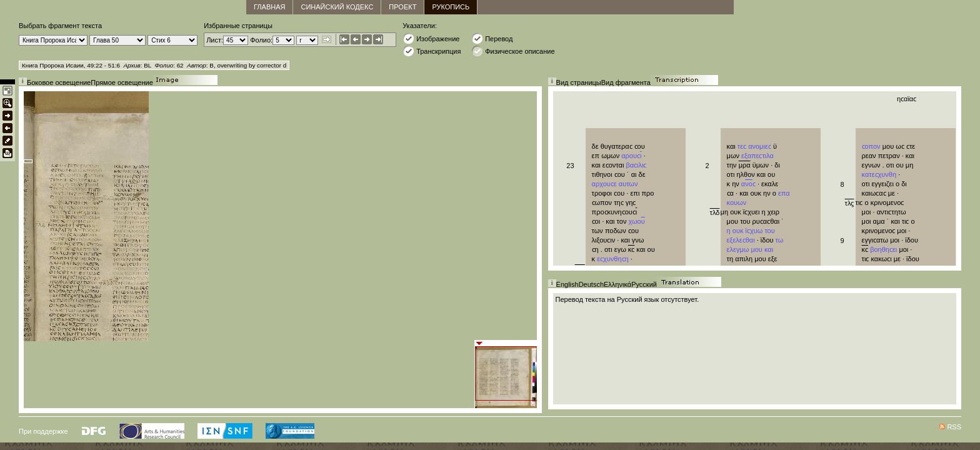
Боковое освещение (59, 82)
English (567, 284)
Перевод (492, 38)
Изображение (431, 38)
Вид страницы (579, 82)
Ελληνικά (617, 284)
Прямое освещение (122, 82)
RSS (954, 427)
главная (269, 7)
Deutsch (591, 284)
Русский (644, 284)
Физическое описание (513, 51)
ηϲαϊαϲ (907, 99)
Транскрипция (432, 51)
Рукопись (451, 7)
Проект (402, 7)
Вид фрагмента (626, 82)
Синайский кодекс (337, 7)
